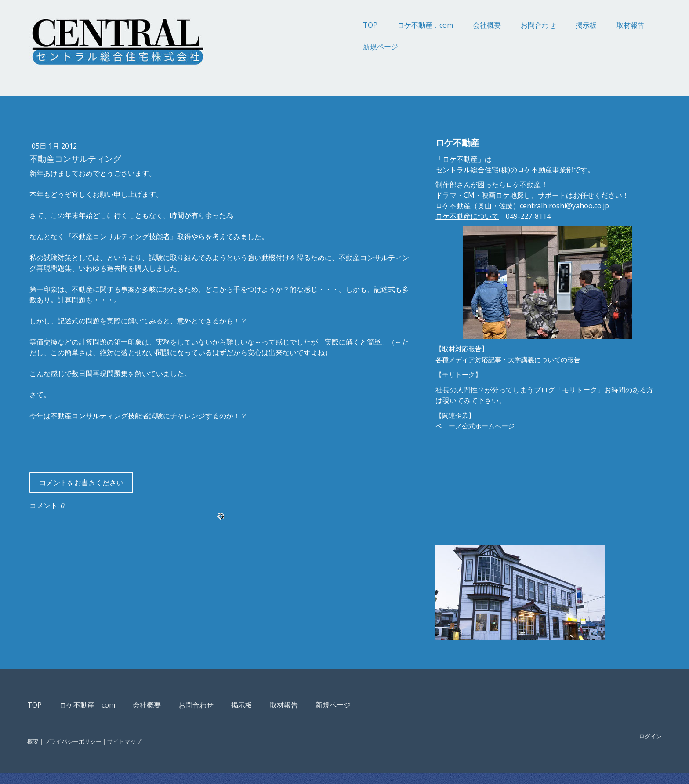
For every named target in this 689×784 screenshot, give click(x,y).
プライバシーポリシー (149, 753)
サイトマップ (200, 753)
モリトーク (558, 411)
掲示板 (511, 25)
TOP (295, 25)
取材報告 (555, 25)
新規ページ (305, 47)
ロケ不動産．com (350, 25)
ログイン (575, 748)
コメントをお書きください (157, 493)
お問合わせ (463, 25)
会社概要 (411, 25)
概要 (109, 753)
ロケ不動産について (446, 237)
